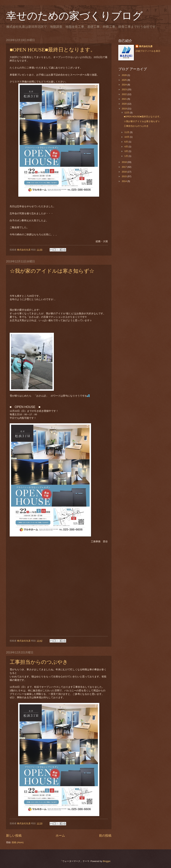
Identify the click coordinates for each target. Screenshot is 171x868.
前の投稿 (105, 836)
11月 (127, 132)
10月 (127, 137)
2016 (125, 172)
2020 (125, 104)
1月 (126, 156)
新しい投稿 (14, 836)
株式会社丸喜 (146, 46)
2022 (125, 94)
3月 (126, 151)
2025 (125, 80)
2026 (125, 75)
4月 (126, 147)
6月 (126, 142)
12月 (127, 113)
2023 (125, 89)
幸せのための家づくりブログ (74, 16)
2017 (125, 167)
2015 (125, 176)
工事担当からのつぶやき (39, 662)
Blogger (107, 861)
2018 (125, 162)
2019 (125, 109)
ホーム (60, 836)
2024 (125, 85)
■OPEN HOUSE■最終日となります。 (53, 50)
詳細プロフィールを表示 (148, 51)
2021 (125, 99)
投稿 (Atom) (18, 842)
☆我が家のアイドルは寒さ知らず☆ (52, 271)
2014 (125, 181)
